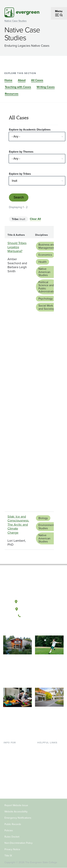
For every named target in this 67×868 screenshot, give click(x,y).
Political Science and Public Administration (48, 287)
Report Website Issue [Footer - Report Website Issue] (16, 805)
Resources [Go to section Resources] (12, 94)
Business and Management (47, 246)
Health (43, 262)
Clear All (35, 219)
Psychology (46, 299)
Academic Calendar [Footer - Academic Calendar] (50, 771)
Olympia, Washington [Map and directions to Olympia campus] (33, 601)
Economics (45, 255)
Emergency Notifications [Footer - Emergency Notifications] (18, 818)
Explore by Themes (21, 152)
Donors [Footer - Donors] (8, 783)
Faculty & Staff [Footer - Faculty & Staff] (13, 777)
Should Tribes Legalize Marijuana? (17, 247)
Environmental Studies (47, 527)
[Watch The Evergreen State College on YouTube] (30, 628)
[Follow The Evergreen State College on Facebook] (22, 628)
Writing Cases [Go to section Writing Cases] (46, 87)
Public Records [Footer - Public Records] (13, 824)
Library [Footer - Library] (42, 748)
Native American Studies (44, 272)
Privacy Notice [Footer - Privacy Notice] (12, 849)
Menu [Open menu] (59, 11)
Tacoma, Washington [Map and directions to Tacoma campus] (33, 608)
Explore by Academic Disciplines (30, 130)
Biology (43, 518)
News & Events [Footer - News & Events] (47, 777)
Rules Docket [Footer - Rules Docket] (12, 837)
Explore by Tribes (20, 174)
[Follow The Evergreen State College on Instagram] (37, 628)
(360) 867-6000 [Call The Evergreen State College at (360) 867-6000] (33, 616)
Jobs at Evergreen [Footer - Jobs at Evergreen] (49, 783)
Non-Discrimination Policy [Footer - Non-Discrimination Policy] (18, 843)
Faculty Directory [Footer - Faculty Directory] (48, 754)
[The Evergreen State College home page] (33, 585)
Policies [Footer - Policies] (9, 830)
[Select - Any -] (37, 136)
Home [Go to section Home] (8, 80)
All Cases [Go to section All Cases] (37, 80)
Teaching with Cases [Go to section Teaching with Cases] (18, 87)
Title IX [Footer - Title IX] (8, 856)
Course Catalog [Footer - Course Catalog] (47, 765)
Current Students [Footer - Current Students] (14, 748)
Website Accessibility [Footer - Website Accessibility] (16, 812)
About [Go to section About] (22, 80)
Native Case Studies (16, 21)
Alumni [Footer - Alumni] (8, 788)
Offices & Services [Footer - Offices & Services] (49, 760)
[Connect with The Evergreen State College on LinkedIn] (44, 628)
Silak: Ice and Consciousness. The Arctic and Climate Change (18, 525)
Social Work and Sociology (47, 307)
